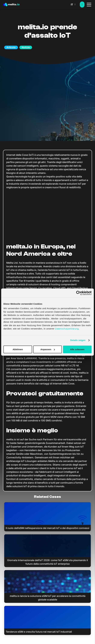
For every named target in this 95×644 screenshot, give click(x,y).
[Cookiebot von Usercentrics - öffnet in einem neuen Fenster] (78, 293)
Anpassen (48, 349)
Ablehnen (18, 349)
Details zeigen (78, 340)
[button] (75, 5)
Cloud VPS (59, 288)
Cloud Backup (80, 288)
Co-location (45, 288)
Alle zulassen (77, 349)
